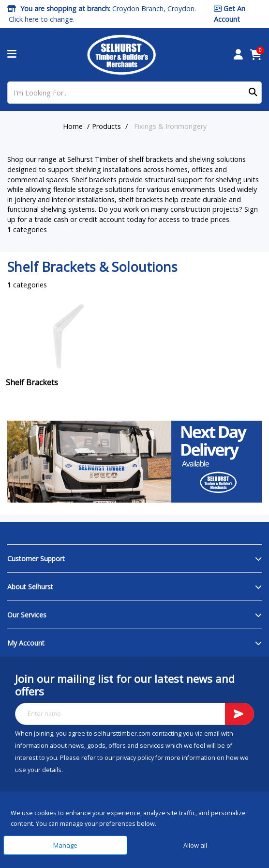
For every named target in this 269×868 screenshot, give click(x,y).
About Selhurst (30, 587)
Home (73, 126)
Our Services (27, 615)
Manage (65, 845)
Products (106, 126)
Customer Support (36, 559)
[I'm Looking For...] (134, 93)
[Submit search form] (253, 93)
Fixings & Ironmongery (170, 126)
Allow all (195, 845)
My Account (26, 643)
